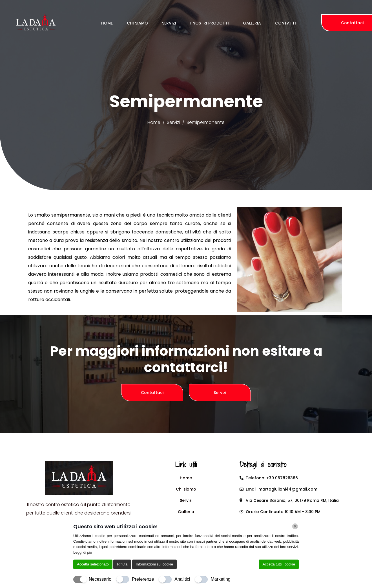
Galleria (252, 23)
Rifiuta (122, 564)
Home (107, 23)
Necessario (100, 579)
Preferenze (143, 579)
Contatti (285, 23)
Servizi (169, 23)
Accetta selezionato (93, 564)
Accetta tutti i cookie (279, 564)
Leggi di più (83, 552)
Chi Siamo (137, 23)
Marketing (220, 579)
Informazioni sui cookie (154, 564)
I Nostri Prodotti (210, 23)
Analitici (182, 579)
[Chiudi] (295, 526)
